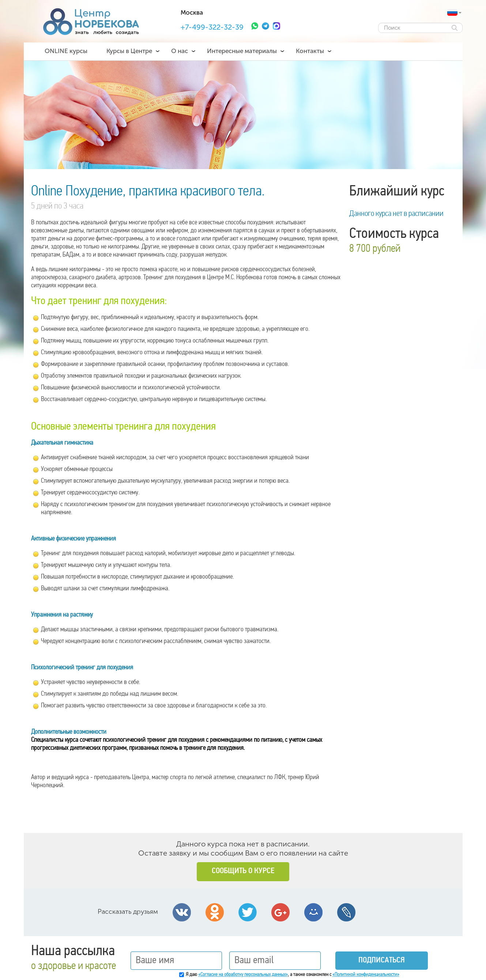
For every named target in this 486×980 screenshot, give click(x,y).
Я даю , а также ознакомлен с (293, 975)
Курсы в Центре (129, 51)
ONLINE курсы (66, 51)
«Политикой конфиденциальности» (366, 975)
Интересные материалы (242, 51)
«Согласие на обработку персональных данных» (243, 975)
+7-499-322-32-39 (212, 27)
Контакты (310, 51)
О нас (180, 51)
